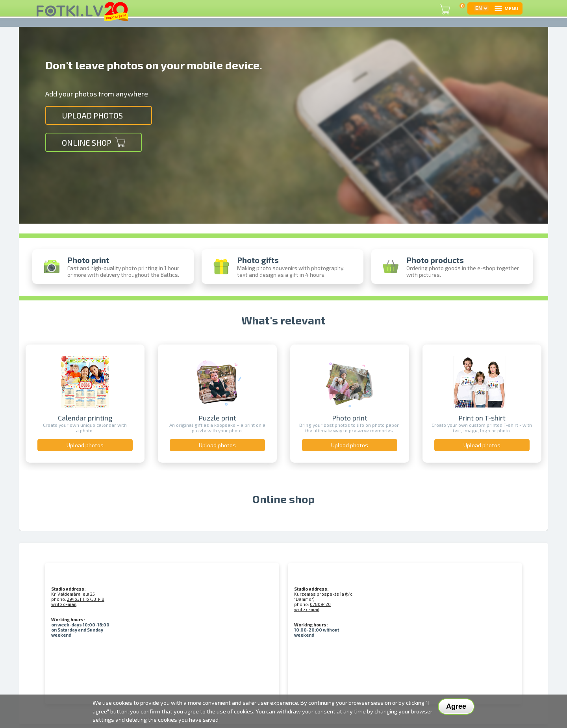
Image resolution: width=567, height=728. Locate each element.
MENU (506, 8)
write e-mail (64, 604)
